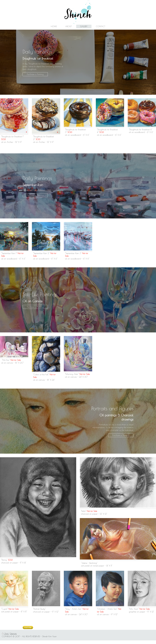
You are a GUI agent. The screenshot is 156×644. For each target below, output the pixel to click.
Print (5, 634)
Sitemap (13, 634)
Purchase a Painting (35, 74)
